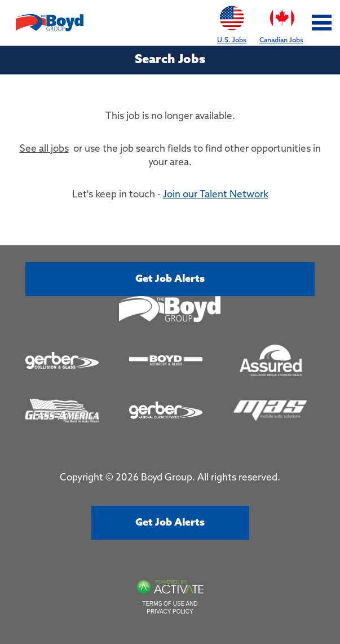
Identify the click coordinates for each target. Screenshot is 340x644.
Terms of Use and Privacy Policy (170, 608)
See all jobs (44, 149)
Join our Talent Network (216, 195)
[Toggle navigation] (322, 23)
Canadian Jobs (281, 22)
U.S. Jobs (232, 22)
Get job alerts (170, 279)
